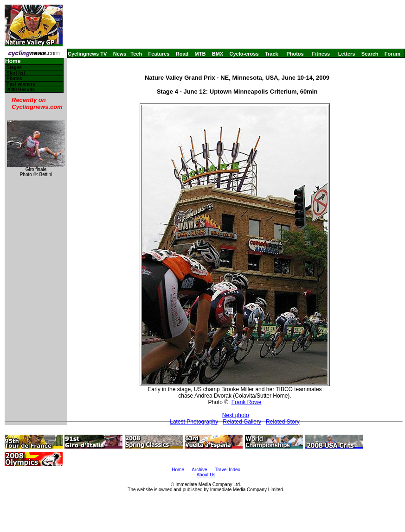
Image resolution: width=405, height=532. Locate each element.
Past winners (21, 84)
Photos (295, 54)
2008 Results (21, 90)
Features (159, 54)
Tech (136, 54)
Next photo (236, 415)
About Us (206, 475)
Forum (392, 54)
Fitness (321, 54)
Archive (199, 470)
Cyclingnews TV (87, 54)
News (120, 54)
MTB (200, 54)
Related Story (283, 422)
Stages (14, 67)
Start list (16, 73)
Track (272, 54)
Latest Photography (194, 422)
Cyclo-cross (244, 54)
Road (182, 54)
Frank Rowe (247, 402)
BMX (218, 54)
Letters (347, 54)
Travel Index (228, 470)
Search (370, 54)
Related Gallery (242, 422)
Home (13, 61)
